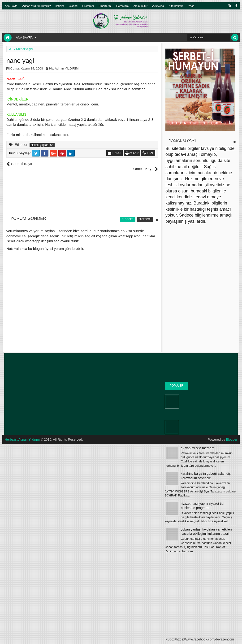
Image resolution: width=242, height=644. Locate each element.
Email (115, 153)
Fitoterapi (88, 6)
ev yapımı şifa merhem (198, 448)
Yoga (191, 6)
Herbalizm (123, 6)
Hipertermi (105, 6)
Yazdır (132, 153)
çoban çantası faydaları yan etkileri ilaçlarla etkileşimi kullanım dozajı (206, 531)
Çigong (73, 6)
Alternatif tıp (176, 6)
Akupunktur (140, 6)
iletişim (60, 6)
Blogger (232, 434)
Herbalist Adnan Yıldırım (23, 434)
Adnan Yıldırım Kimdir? (37, 6)
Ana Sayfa (11, 6)
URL (148, 153)
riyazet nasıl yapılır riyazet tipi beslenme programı (203, 506)
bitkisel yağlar (39, 145)
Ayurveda (158, 6)
